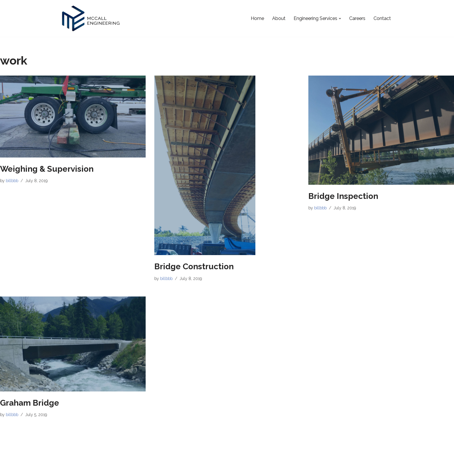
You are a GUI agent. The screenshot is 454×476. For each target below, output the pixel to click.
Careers (357, 18)
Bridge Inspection (343, 196)
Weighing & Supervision (47, 169)
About (279, 18)
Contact (382, 18)
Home (257, 18)
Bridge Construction (194, 267)
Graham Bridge (30, 403)
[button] (340, 19)
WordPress (114, 469)
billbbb (12, 181)
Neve (67, 469)
